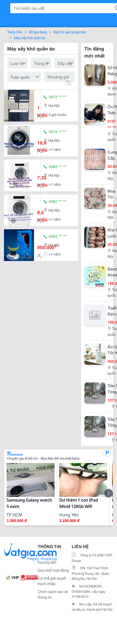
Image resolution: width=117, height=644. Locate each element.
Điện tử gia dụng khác (70, 32)
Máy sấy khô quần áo (30, 38)
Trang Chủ (15, 32)
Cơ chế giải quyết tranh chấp (52, 581)
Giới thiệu (46, 554)
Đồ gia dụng (38, 32)
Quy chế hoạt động (53, 570)
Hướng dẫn (47, 562)
